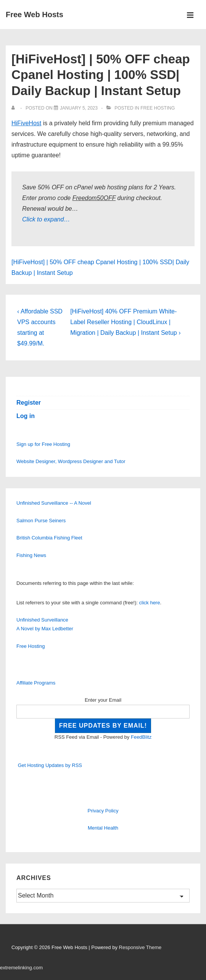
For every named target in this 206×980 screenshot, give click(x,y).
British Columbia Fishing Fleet (49, 538)
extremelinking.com (21, 968)
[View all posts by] (15, 108)
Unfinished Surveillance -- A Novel (54, 503)
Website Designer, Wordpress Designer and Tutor (71, 461)
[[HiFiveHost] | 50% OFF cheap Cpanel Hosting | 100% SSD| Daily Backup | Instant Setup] (79, 108)
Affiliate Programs (36, 683)
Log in (26, 416)
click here (150, 603)
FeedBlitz (141, 737)
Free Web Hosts (35, 15)
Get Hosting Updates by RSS (50, 765)
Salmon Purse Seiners (41, 521)
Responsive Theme (140, 947)
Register (29, 403)
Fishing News (31, 555)
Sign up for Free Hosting (43, 444)
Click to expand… (46, 219)
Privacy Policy (103, 811)
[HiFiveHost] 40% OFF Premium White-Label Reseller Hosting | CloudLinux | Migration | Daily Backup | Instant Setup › (125, 322)
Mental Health (103, 828)
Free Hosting (158, 108)
